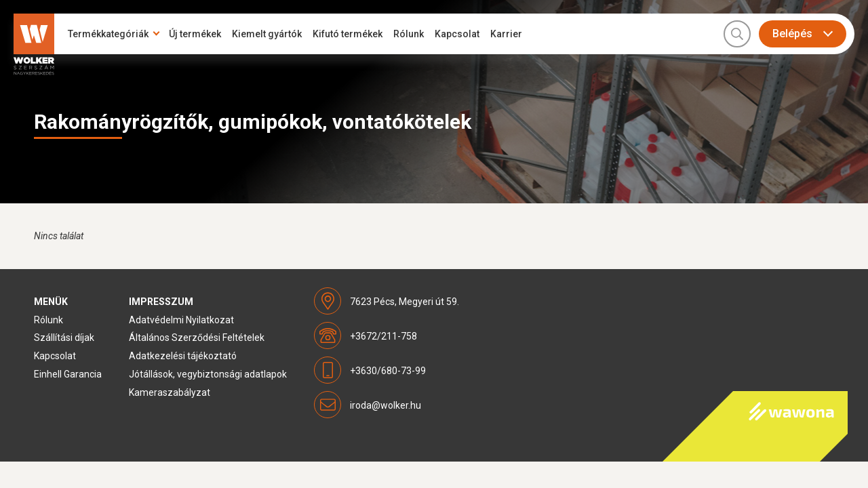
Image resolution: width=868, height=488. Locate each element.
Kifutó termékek (348, 34)
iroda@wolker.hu (386, 405)
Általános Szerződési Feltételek (197, 338)
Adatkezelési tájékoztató (183, 356)
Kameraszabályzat (170, 392)
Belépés (792, 34)
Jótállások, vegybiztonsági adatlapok (208, 374)
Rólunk (409, 34)
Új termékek (195, 34)
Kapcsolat (457, 34)
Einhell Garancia (68, 374)
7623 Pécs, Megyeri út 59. (405, 302)
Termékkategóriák (108, 34)
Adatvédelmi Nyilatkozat (181, 320)
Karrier (506, 34)
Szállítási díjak (64, 338)
